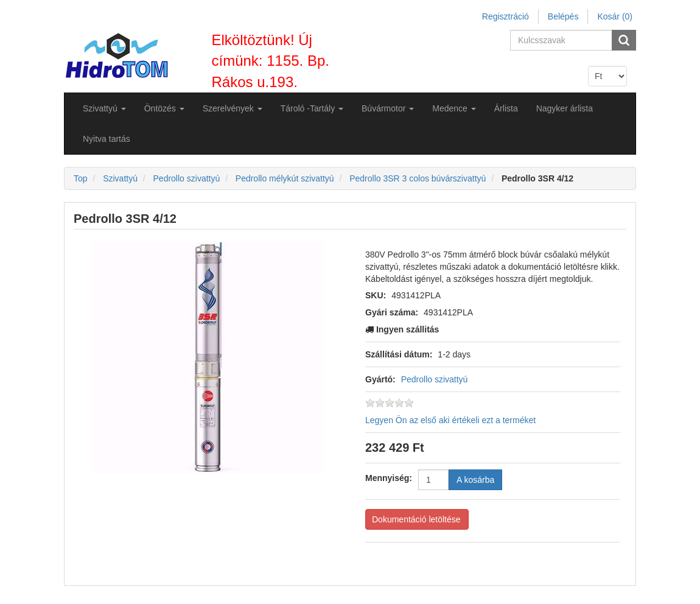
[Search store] (562, 40)
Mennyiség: (389, 478)
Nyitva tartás (107, 139)
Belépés (563, 16)
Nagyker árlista (565, 108)
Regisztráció (506, 16)
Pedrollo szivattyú (435, 379)
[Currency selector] (607, 76)
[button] (104, 108)
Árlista (506, 108)
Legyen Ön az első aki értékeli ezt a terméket (450, 420)
